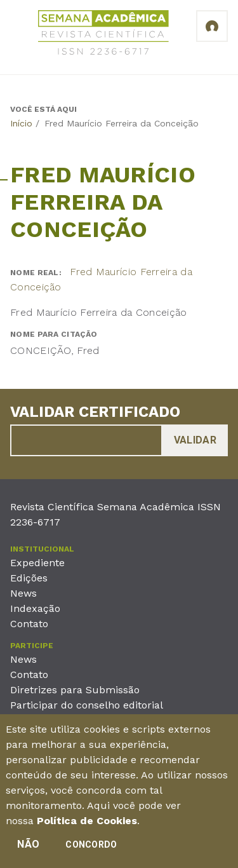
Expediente (37, 563)
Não (28, 849)
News (23, 593)
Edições (29, 578)
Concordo (91, 849)
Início (21, 123)
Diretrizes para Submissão (75, 690)
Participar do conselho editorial (87, 705)
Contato (29, 624)
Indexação (35, 608)
